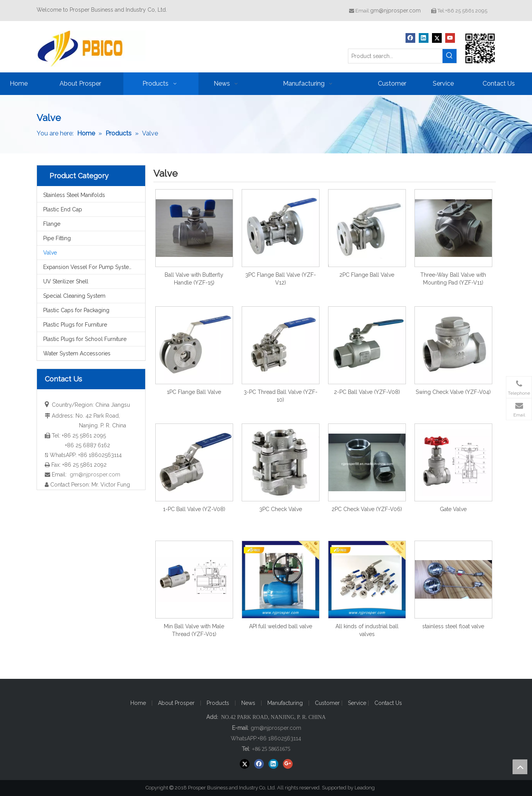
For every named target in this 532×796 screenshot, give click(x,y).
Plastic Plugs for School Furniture (85, 339)
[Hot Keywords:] (449, 56)
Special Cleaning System (74, 296)
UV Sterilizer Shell (66, 281)
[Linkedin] (424, 38)
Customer (328, 703)
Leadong (368, 788)
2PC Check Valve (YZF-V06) (367, 509)
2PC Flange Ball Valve (367, 275)
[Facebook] (410, 38)
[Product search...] (395, 56)
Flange (52, 224)
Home (138, 703)
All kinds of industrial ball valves (367, 630)
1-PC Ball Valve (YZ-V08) (194, 509)
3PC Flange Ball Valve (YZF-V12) (281, 279)
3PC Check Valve (281, 509)
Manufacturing (285, 703)
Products (218, 703)
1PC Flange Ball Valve (194, 392)
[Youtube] (450, 38)
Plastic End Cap (63, 209)
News (248, 703)
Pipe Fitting (57, 238)
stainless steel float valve (453, 626)
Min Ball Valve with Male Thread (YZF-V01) (194, 630)
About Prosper (176, 703)
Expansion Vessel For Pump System (89, 267)
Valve (50, 253)
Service (358, 703)
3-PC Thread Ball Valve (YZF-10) (281, 396)
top (520, 767)
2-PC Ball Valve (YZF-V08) (367, 392)
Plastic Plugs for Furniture (75, 325)
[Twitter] (437, 38)
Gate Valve (453, 509)
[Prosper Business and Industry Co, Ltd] (480, 48)
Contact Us (388, 703)
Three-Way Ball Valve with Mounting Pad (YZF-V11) (453, 279)
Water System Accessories (77, 353)
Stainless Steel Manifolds (74, 195)
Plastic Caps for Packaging (76, 310)
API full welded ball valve (281, 626)
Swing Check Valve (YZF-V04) (453, 392)
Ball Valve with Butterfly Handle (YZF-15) (194, 279)
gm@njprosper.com (395, 11)
